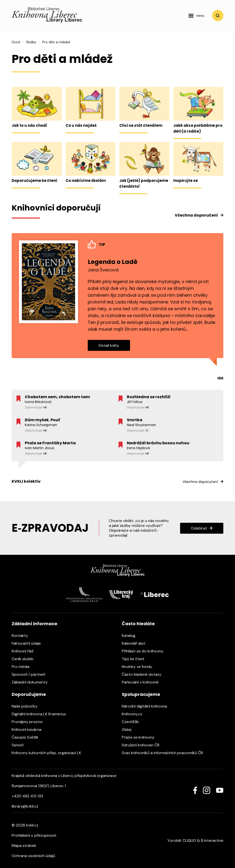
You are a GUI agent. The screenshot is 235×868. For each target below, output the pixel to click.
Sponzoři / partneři (31, 674)
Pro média (23, 667)
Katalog (131, 636)
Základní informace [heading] (35, 624)
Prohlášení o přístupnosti (34, 835)
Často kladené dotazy (144, 674)
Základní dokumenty (32, 682)
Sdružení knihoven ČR (143, 745)
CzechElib (133, 722)
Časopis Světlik (27, 737)
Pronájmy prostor (30, 722)
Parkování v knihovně (143, 682)
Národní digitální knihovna (147, 706)
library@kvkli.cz (25, 806)
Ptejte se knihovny (140, 737)
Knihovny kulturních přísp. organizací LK (49, 753)
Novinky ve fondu (139, 667)
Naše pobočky (27, 706)
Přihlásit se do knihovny (145, 651)
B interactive (212, 840)
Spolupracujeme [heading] (141, 694)
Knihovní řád (25, 651)
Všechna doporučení (196, 215)
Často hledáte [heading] (138, 624)
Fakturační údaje (29, 643)
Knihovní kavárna (29, 729)
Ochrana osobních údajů (33, 856)
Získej (129, 729)
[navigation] (196, 16)
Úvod (16, 42)
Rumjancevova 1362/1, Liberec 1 (39, 786)
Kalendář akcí (136, 643)
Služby (31, 42)
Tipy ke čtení (135, 659)
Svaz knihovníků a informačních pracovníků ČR (165, 753)
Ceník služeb (25, 659)
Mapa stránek (24, 846)
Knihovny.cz (135, 714)
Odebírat (199, 528)
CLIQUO (189, 840)
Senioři (20, 745)
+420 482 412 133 (27, 796)
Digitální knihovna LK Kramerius (41, 714)
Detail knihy (109, 345)
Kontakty (22, 636)
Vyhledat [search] (218, 16)
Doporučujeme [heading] (29, 694)
